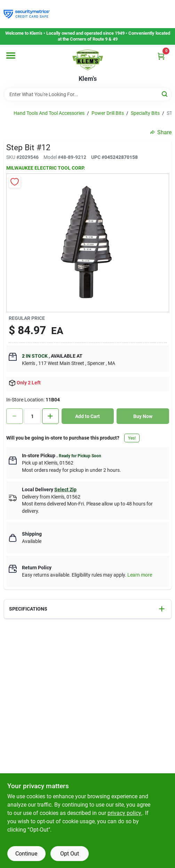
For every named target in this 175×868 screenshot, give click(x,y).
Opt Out (70, 854)
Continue (26, 854)
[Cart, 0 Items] (161, 56)
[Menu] (11, 56)
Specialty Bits (145, 113)
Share (161, 132)
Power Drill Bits (108, 113)
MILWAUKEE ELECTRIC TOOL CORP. (46, 168)
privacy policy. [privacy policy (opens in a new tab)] (125, 813)
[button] (88, 609)
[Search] (165, 94)
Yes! (132, 438)
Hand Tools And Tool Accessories (49, 113)
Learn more (140, 575)
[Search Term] (88, 94)
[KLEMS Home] (88, 60)
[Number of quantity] (32, 416)
